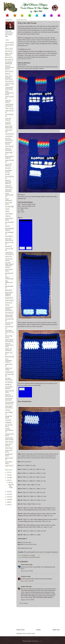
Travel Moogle (9, 412)
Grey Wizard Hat (9, 222)
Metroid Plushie (9, 286)
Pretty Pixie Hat (9, 327)
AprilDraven (24, 576)
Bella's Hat (8, 57)
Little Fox (8, 256)
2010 (8, 497)
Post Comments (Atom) (29, 633)
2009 (8, 499)
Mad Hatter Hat (9, 273)
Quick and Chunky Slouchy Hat (9, 345)
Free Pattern (25, 557)
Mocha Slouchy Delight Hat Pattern (9, 294)
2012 (8, 492)
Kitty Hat (8, 246)
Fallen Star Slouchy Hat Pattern (8, 182)
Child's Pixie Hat (9, 97)
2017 (8, 472)
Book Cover (8, 71)
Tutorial (7, 420)
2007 (8, 505)
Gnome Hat (8, 214)
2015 (8, 475)
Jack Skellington (9, 232)
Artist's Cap (8, 49)
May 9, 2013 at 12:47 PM (27, 581)
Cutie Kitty (8, 136)
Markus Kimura (25, 565)
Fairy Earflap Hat (10, 177)
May (10, 482)
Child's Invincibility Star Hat (9, 93)
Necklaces (8, 303)
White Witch (8, 442)
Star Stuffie (8, 382)
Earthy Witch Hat (10, 160)
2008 (8, 502)
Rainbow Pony (9, 353)
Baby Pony (8, 51)
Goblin (7, 216)
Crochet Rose (9, 134)
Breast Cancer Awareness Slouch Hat (9, 78)
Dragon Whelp (9, 153)
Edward (7, 168)
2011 (8, 494)
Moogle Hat (8, 298)
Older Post (56, 630)
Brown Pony (8, 81)
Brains (7, 74)
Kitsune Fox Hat (9, 243)
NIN (6, 305)
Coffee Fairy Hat (9, 111)
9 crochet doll (9, 42)
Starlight (7, 385)
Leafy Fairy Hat (9, 249)
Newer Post (21, 630)
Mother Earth (9, 300)
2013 (8, 480)
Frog (6, 209)
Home (39, 630)
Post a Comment (24, 603)
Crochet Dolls (9, 130)
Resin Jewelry (9, 357)
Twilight (7, 423)
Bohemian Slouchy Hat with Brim (10, 67)
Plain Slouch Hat (9, 319)
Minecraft (8, 290)
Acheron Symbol (9, 45)
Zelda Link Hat (9, 458)
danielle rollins (25, 587)
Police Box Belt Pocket (34, 557)
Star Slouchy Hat (9, 374)
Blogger (40, 641)
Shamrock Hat (9, 364)
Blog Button (8, 60)
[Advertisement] (38, 618)
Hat (6, 226)
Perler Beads (8, 313)
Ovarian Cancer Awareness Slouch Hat (9, 309)
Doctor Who (8, 146)
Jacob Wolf (8, 236)
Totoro (7, 410)
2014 (8, 478)
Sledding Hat (8, 372)
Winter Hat (8, 448)
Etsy (6, 174)
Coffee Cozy (8, 108)
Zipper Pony (8, 466)
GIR (6, 211)
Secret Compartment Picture (9, 361)
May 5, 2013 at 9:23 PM (27, 571)
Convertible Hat (9, 115)
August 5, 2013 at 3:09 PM (27, 600)
